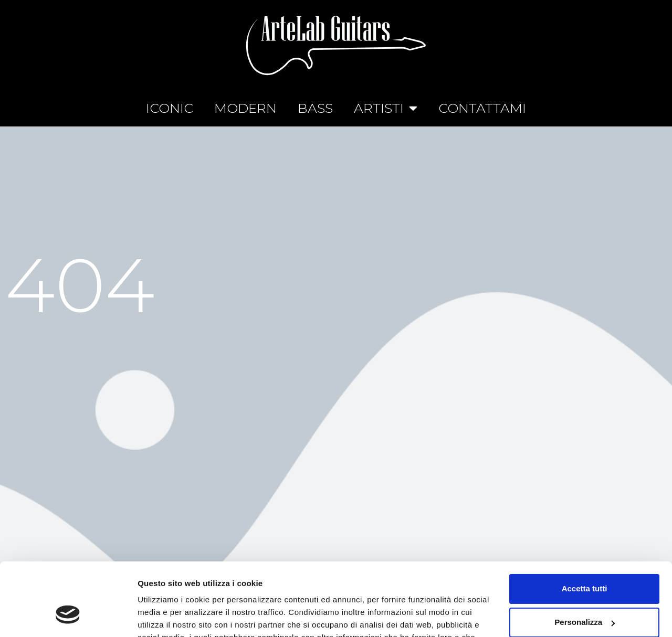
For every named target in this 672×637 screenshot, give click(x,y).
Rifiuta (585, 593)
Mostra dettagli (166, 616)
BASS (315, 108)
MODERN (245, 108)
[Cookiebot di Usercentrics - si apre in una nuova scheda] (68, 617)
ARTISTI (386, 108)
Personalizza (585, 560)
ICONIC (170, 108)
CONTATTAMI (482, 108)
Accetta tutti (585, 526)
